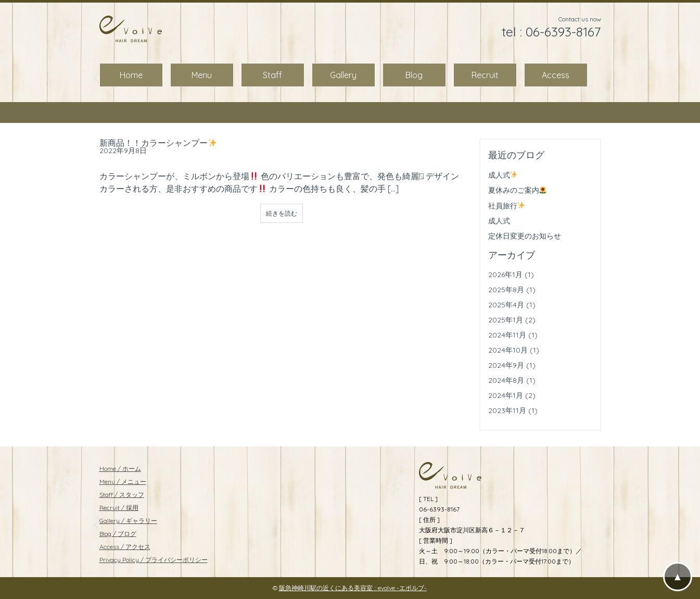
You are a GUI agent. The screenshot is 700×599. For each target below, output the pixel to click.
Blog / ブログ (118, 534)
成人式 (503, 175)
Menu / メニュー (123, 482)
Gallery (343, 75)
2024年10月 (508, 350)
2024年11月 (507, 335)
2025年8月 (506, 290)
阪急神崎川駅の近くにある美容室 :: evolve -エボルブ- (353, 588)
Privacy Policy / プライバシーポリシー (154, 560)
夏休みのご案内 (518, 190)
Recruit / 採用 (119, 508)
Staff (272, 75)
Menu (202, 75)
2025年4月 (506, 305)
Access (556, 75)
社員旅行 (507, 206)
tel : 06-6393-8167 (551, 32)
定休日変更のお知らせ (525, 236)
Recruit (485, 75)
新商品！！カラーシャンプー (158, 143)
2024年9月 (506, 365)
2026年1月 (505, 274)
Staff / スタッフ (122, 495)
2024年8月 (506, 380)
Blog (414, 75)
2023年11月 (507, 410)
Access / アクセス (125, 547)
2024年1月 (506, 395)
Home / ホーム (120, 469)
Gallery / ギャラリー (128, 521)
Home (131, 75)
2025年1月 (506, 320)
